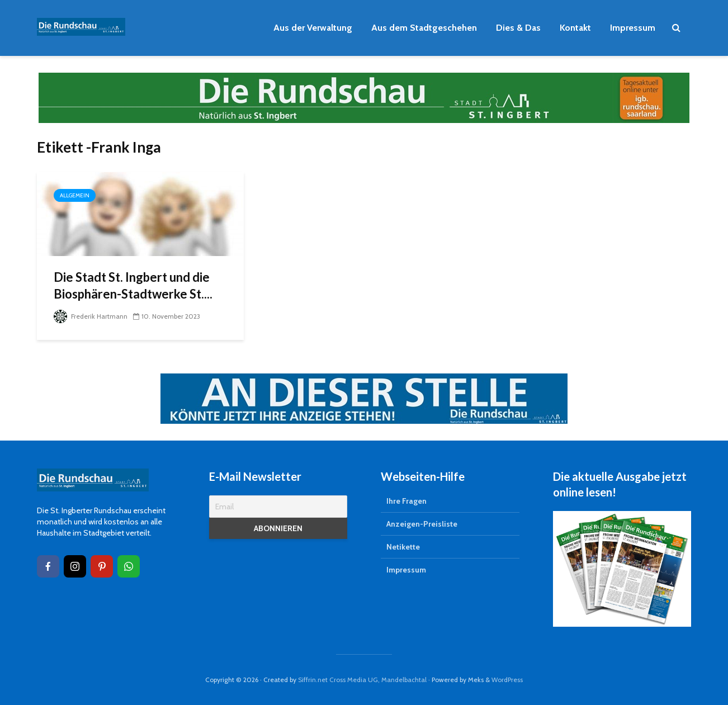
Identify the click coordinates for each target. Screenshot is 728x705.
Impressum (633, 28)
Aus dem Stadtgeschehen (424, 28)
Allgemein (75, 195)
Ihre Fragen (406, 501)
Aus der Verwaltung (313, 28)
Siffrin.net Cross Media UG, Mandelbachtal (362, 680)
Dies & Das (518, 28)
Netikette (403, 547)
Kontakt (575, 28)
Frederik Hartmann (91, 316)
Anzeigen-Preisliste (422, 524)
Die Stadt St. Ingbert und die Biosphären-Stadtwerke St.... (133, 285)
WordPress (507, 680)
